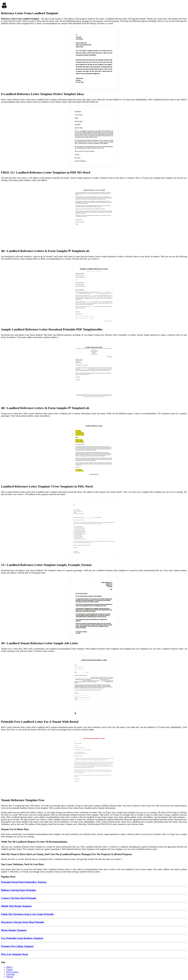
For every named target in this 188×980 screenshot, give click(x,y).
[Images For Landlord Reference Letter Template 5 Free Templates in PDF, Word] (94, 451)
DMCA (9, 967)
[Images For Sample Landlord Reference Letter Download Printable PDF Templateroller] (94, 294)
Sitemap (10, 977)
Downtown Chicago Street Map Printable (23, 922)
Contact (10, 970)
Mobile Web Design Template (16, 906)
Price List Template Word (14, 954)
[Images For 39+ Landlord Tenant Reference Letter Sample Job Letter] (94, 608)
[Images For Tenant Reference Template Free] (94, 764)
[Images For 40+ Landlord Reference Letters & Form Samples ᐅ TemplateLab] (94, 215)
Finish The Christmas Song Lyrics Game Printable (27, 914)
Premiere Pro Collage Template (17, 946)
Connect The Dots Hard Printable (19, 898)
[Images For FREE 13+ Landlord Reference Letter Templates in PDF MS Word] (94, 137)
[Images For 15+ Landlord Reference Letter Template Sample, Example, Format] (94, 529)
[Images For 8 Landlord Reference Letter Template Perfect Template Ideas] (94, 58)
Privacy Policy (12, 972)
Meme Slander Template (14, 930)
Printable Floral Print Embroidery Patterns (24, 882)
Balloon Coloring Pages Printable (18, 890)
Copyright (11, 974)
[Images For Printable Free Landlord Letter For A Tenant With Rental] (94, 686)
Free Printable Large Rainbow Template (22, 938)
